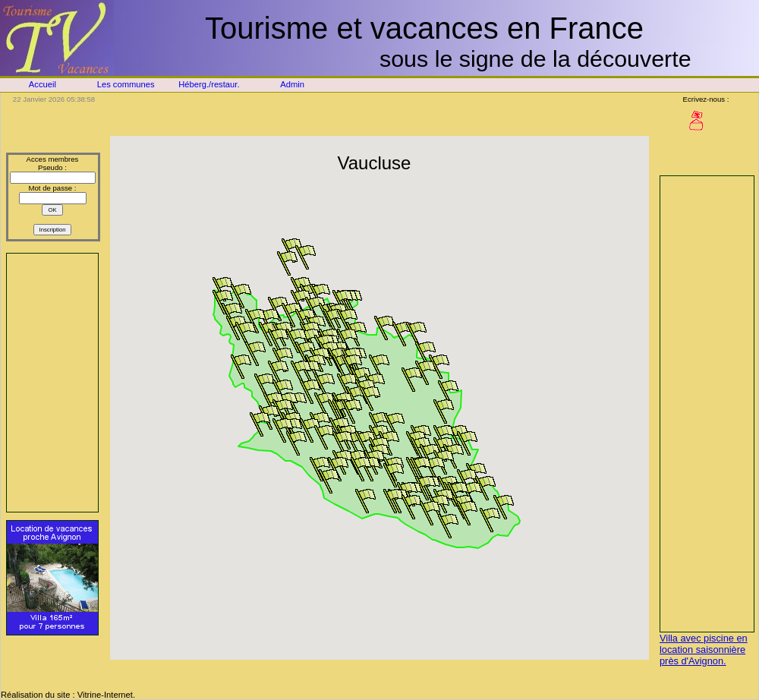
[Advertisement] (52, 383)
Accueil (43, 84)
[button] (425, 354)
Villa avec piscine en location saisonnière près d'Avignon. (704, 650)
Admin (292, 84)
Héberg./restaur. (209, 84)
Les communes (126, 84)
